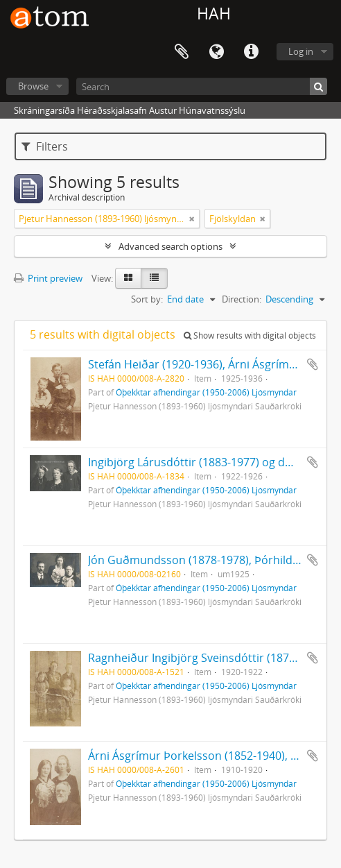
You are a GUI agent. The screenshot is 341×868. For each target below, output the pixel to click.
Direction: (242, 299)
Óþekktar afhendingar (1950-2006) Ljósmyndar (206, 392)
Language (216, 52)
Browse (33, 86)
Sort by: (147, 299)
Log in (301, 51)
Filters (45, 146)
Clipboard (182, 52)
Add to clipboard (313, 364)
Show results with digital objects (250, 335)
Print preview (48, 278)
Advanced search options (170, 246)
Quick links (251, 52)
